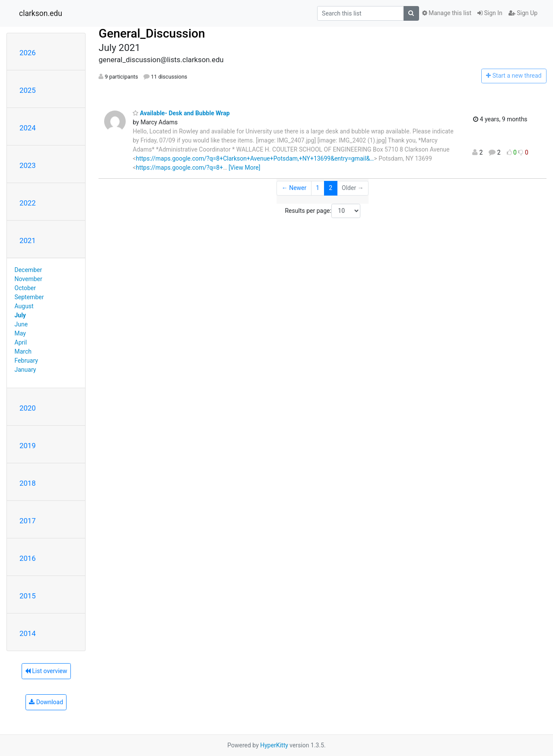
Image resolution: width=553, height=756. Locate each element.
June (21, 324)
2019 (28, 446)
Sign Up (523, 13)
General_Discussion (152, 33)
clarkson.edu (41, 13)
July (20, 315)
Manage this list (447, 13)
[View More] (244, 168)
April (21, 342)
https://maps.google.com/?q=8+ (179, 168)
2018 (28, 483)
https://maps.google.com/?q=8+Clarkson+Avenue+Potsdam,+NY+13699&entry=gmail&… (255, 158)
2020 (28, 408)
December (29, 270)
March (23, 351)
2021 (28, 240)
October (25, 288)
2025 (28, 90)
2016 (28, 558)
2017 (28, 521)
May (20, 333)
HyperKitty (274, 745)
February (26, 361)
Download (46, 702)
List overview (46, 671)
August (24, 306)
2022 (28, 203)
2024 (28, 128)
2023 (28, 165)
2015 (28, 596)
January (25, 370)
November (29, 279)
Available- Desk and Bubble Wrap (181, 113)
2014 (28, 633)
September (29, 297)
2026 (28, 53)
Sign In (490, 13)
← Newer (294, 188)
